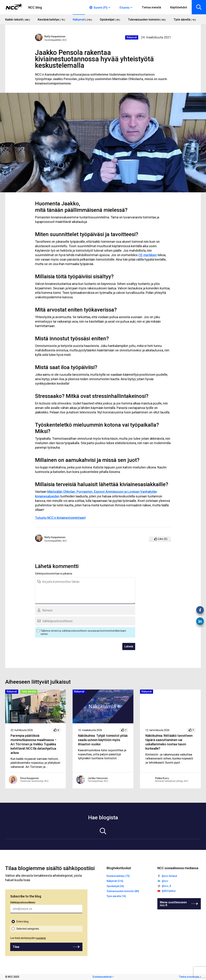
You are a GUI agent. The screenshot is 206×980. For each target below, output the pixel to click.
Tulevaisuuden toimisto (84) (123, 891)
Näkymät (132, 37)
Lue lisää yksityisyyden (28, 938)
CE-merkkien (148, 255)
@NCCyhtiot (169, 891)
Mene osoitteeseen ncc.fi (173, 904)
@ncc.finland (169, 876)
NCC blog (35, 7)
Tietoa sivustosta (189, 977)
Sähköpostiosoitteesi (23, 902)
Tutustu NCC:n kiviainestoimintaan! (60, 518)
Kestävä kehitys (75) (118, 876)
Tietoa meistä (151, 7)
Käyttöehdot (179, 7)
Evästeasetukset (102, 977)
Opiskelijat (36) (115, 886)
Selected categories (28, 929)
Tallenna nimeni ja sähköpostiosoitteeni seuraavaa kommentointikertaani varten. (83, 632)
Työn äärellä (29, 692)
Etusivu (125, 8)
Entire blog (22, 922)
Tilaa (16, 947)
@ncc (165, 881)
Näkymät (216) (115, 881)
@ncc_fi (166, 886)
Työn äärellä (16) (116, 896)
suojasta (41, 938)
